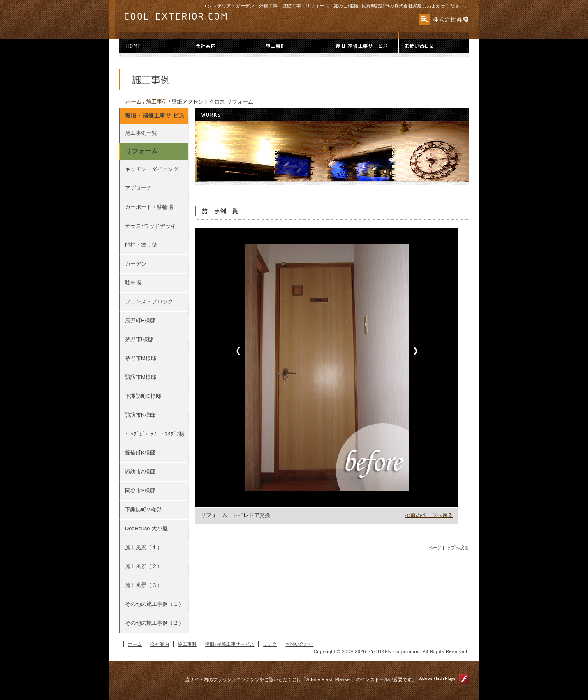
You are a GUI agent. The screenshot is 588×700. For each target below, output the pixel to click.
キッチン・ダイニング (152, 169)
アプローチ (138, 188)
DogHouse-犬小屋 (146, 528)
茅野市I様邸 (139, 339)
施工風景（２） (144, 566)
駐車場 (133, 283)
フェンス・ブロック (149, 301)
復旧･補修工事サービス (364, 46)
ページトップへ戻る (448, 547)
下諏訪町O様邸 (143, 396)
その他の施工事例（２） (154, 623)
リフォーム (141, 151)
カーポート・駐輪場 (149, 207)
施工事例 (294, 46)
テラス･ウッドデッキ (150, 226)
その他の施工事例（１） (154, 604)
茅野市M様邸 (141, 358)
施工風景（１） (144, 547)
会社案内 (224, 46)
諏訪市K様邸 (140, 415)
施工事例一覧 (141, 133)
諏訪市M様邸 (141, 377)
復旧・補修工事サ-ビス (155, 116)
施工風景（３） (144, 585)
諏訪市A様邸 (140, 472)
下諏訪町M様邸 (143, 509)
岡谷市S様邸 (140, 491)
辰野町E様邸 (140, 320)
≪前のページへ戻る (429, 515)
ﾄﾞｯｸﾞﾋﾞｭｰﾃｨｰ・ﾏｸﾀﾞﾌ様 (155, 434)
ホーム (154, 46)
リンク (270, 644)
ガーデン (136, 264)
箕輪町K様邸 (140, 453)
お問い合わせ (434, 46)
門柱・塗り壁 (141, 245)
